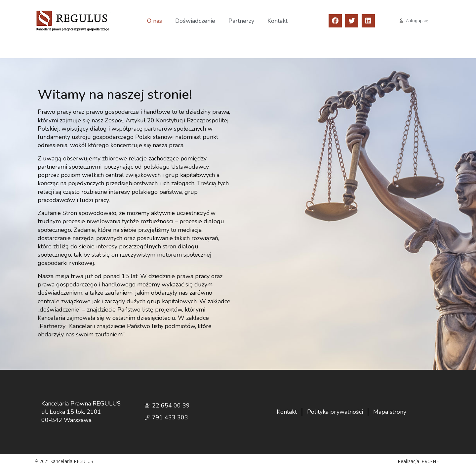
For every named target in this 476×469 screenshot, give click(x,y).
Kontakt (278, 21)
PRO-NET (431, 462)
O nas (155, 21)
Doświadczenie (195, 21)
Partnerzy (241, 21)
